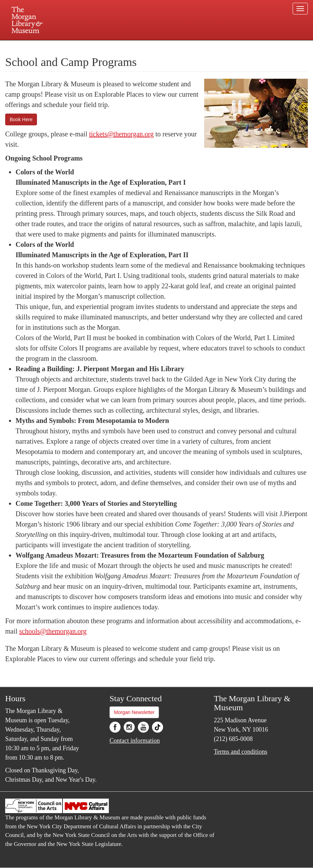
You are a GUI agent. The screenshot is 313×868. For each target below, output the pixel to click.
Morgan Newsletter (134, 712)
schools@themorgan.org (53, 631)
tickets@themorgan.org (121, 134)
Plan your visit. (74, 46)
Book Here (21, 119)
